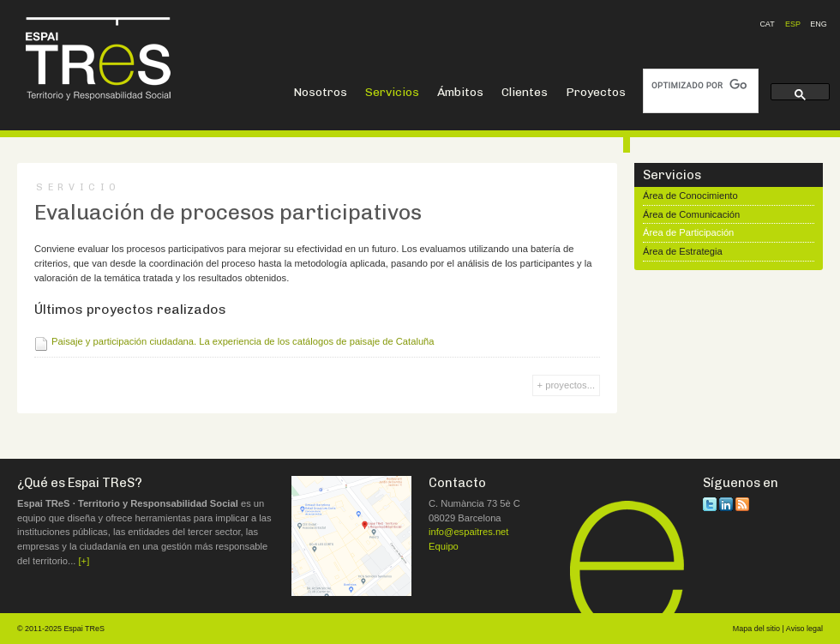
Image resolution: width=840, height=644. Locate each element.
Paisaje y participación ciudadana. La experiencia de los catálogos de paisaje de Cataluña (243, 341)
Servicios (392, 92)
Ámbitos (460, 92)
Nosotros (320, 92)
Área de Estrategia (683, 251)
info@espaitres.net (468, 532)
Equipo (444, 546)
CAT (767, 24)
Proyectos (596, 92)
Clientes (525, 92)
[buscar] (699, 85)
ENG (818, 24)
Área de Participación (688, 232)
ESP (793, 24)
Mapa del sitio (756, 629)
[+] (84, 561)
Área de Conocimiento (690, 196)
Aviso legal (804, 629)
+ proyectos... (566, 385)
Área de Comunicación (691, 214)
